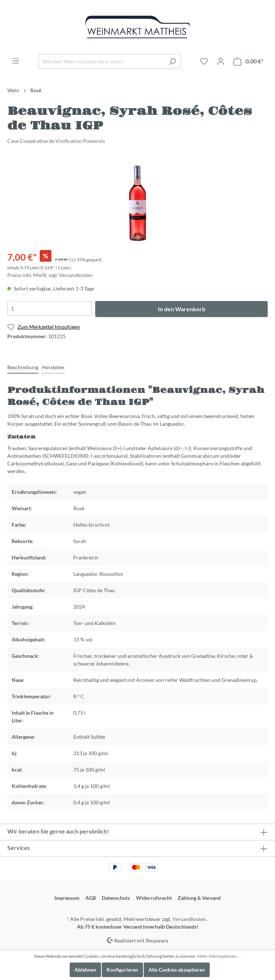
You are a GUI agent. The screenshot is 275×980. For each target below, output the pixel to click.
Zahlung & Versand (199, 898)
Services (19, 848)
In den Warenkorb (182, 309)
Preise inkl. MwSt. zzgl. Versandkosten (50, 275)
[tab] (23, 367)
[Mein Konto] (221, 61)
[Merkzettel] (204, 61)
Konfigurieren (122, 970)
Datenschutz (116, 898)
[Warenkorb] (248, 61)
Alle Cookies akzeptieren (177, 970)
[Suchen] (172, 61)
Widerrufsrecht (154, 898)
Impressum (67, 898)
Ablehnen (85, 970)
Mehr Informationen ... (219, 956)
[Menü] (16, 61)
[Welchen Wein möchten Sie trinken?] (101, 61)
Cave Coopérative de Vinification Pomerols (56, 141)
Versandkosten (189, 919)
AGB (91, 898)
